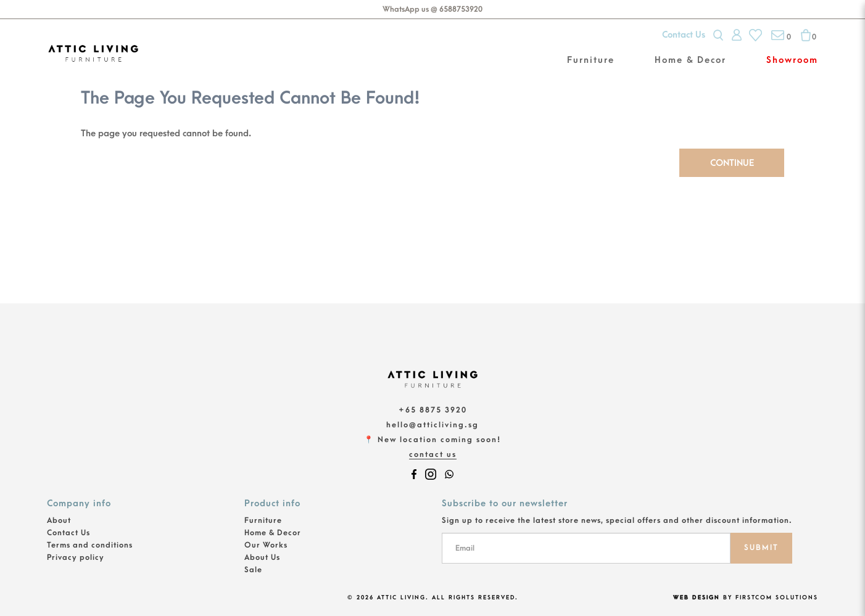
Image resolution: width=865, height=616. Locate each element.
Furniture (263, 520)
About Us (262, 557)
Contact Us (684, 35)
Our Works (266, 545)
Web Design (697, 598)
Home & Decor (273, 533)
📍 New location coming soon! (432, 440)
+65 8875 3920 (433, 410)
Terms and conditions (90, 545)
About (59, 520)
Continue (732, 163)
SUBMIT (761, 548)
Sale (253, 570)
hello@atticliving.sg (432, 425)
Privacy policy (76, 557)
